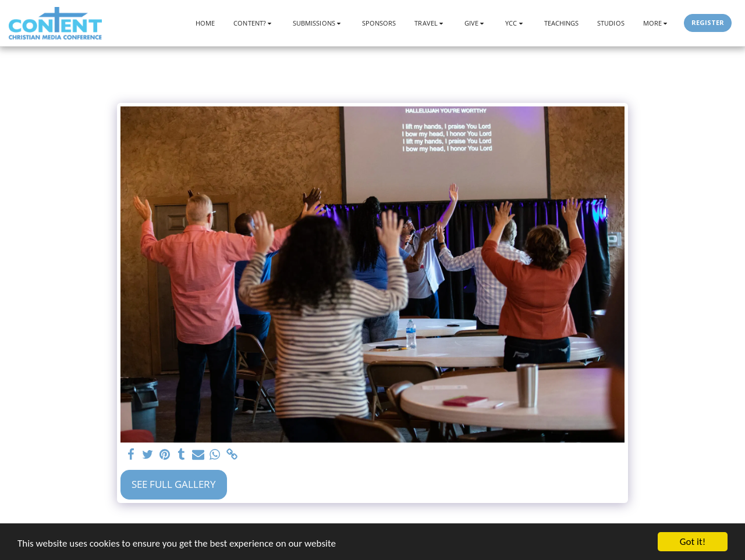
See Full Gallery (174, 484)
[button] (254, 23)
